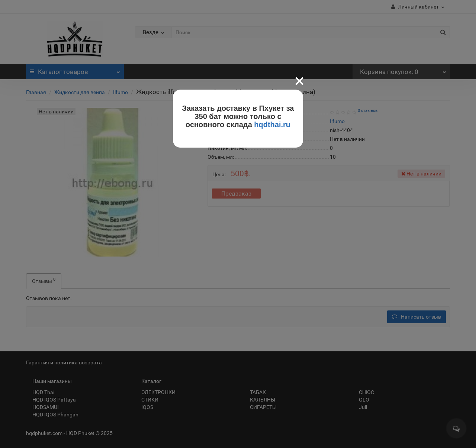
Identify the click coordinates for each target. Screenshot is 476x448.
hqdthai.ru (272, 125)
